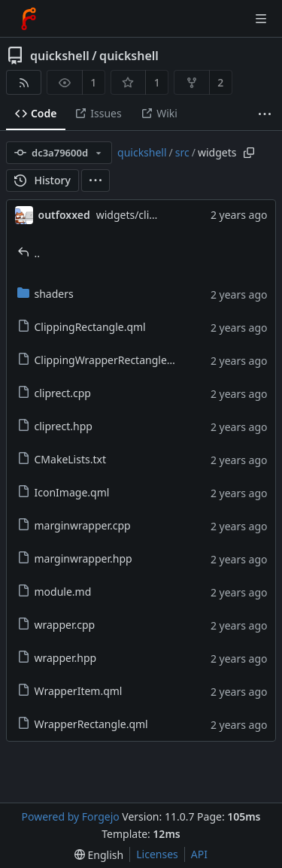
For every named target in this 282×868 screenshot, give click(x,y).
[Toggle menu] (261, 19)
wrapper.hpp (57, 658)
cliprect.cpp (54, 393)
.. (29, 253)
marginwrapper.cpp (74, 525)
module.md (55, 592)
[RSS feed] (24, 82)
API (199, 854)
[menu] (96, 181)
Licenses (157, 854)
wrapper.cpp (56, 625)
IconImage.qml (64, 492)
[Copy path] (249, 153)
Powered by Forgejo (70, 816)
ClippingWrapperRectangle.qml (103, 360)
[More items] (265, 114)
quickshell (60, 56)
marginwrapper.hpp (75, 558)
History (42, 180)
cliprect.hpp (55, 426)
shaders (45, 294)
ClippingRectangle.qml (82, 327)
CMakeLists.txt (62, 459)
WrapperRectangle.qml (83, 724)
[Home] (29, 19)
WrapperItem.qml (70, 691)
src (182, 152)
